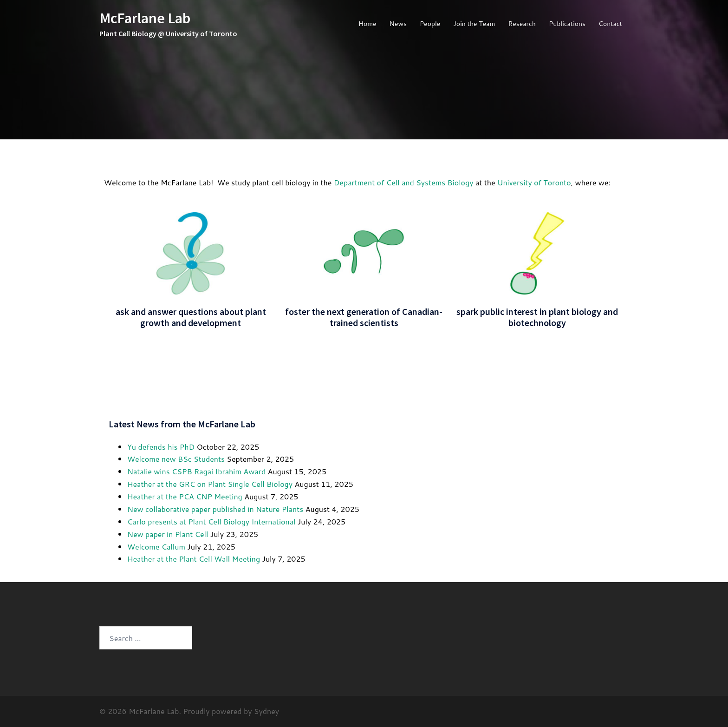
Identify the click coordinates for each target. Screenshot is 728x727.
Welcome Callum (156, 547)
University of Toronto (534, 182)
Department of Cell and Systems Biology (404, 182)
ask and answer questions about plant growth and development (191, 317)
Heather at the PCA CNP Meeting (185, 496)
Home (367, 24)
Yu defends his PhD (161, 447)
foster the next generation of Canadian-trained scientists (364, 317)
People (430, 24)
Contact (610, 24)
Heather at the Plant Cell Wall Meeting (194, 559)
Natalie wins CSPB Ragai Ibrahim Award (196, 471)
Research (522, 24)
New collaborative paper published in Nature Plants (215, 509)
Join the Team (474, 24)
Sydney (266, 711)
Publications (567, 24)
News (398, 24)
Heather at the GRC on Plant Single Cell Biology (210, 484)
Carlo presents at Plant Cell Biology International (211, 521)
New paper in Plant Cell (168, 534)
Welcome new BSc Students (176, 459)
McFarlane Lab (145, 18)
